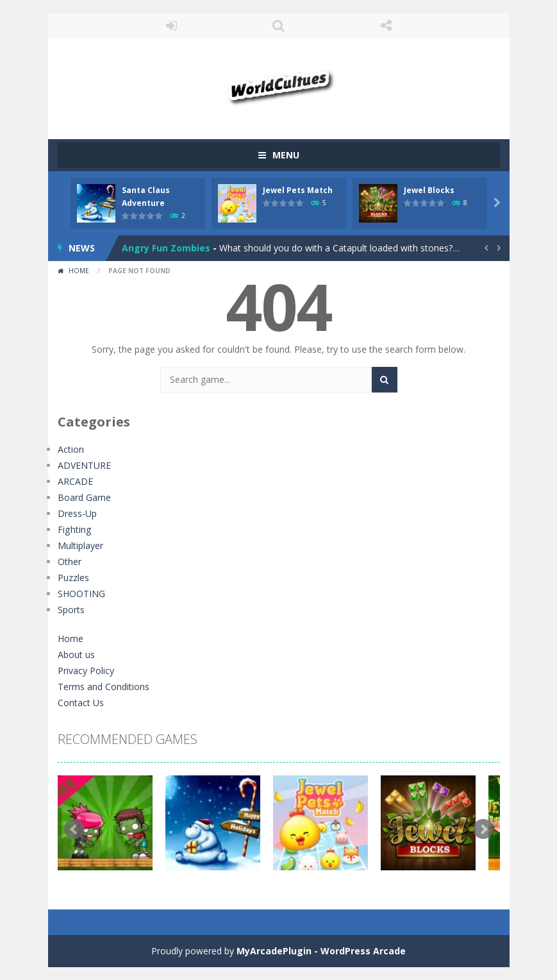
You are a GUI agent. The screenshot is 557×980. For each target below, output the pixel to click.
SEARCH (279, 26)
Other (70, 562)
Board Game (84, 497)
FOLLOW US (386, 26)
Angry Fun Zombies (166, 248)
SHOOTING (81, 594)
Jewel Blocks (429, 190)
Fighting (74, 529)
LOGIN (171, 26)
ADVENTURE (84, 465)
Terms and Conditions (104, 687)
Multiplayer (80, 545)
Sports (71, 610)
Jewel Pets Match (298, 190)
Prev (74, 829)
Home (79, 271)
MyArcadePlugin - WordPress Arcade (321, 951)
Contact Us (81, 703)
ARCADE (75, 481)
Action (71, 449)
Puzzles (73, 578)
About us (76, 655)
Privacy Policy (86, 671)
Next (483, 829)
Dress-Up (77, 513)
